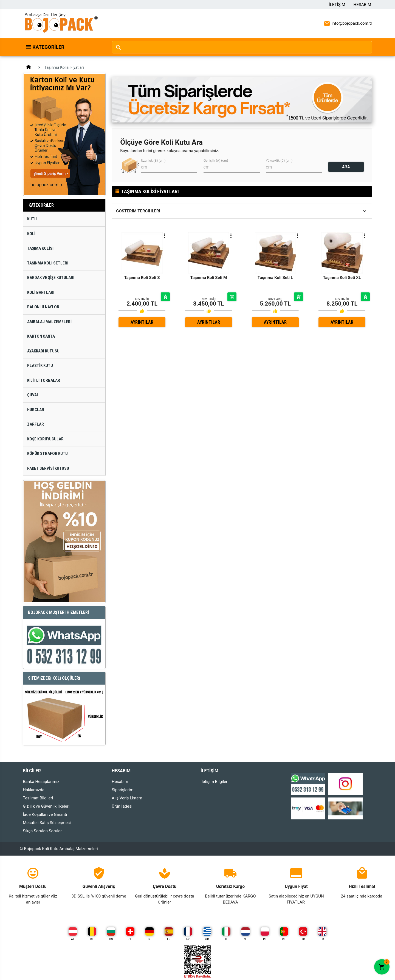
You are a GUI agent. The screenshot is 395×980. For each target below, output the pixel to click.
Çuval (33, 395)
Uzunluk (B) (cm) (153, 161)
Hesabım (362, 5)
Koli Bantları (41, 292)
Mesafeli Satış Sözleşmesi (47, 823)
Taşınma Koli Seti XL (342, 278)
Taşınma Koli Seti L (275, 278)
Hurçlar (36, 410)
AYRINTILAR (142, 322)
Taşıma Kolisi (40, 248)
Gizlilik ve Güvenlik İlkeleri (46, 806)
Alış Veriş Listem (127, 798)
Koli (31, 234)
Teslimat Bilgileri (38, 798)
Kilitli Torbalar (44, 380)
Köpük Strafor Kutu (47, 454)
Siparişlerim (122, 790)
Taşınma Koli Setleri (48, 263)
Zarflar (36, 424)
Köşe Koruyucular (45, 439)
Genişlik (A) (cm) (216, 161)
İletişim (337, 5)
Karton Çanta (41, 336)
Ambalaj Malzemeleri (49, 322)
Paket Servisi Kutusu (48, 468)
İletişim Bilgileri (215, 782)
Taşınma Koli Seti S (142, 278)
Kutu (32, 219)
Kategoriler (48, 47)
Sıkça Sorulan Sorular (42, 831)
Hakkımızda (34, 790)
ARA (346, 167)
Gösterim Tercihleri (138, 211)
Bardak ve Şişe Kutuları (51, 278)
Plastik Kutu (40, 366)
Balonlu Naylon (43, 307)
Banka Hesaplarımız (41, 782)
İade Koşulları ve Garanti (45, 814)
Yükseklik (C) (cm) (279, 161)
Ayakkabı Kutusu (43, 351)
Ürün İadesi (122, 806)
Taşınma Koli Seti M (209, 278)
